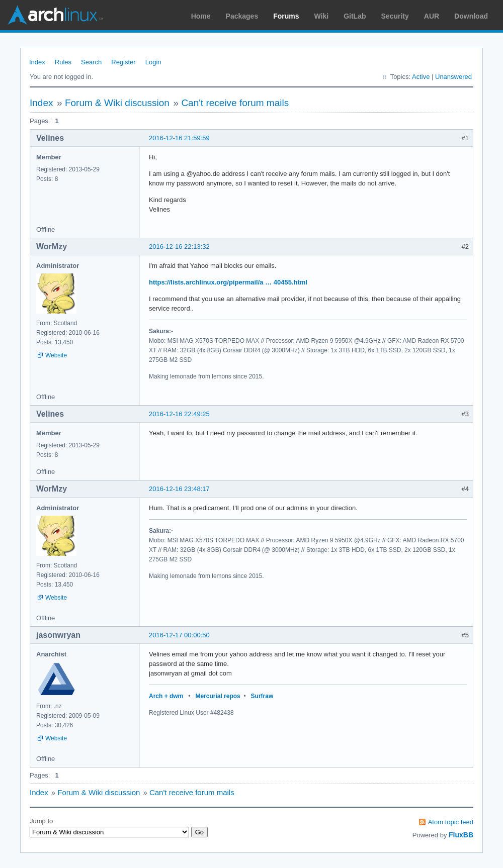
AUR (432, 16)
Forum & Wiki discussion (117, 103)
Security (395, 16)
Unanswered (453, 77)
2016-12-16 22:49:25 (179, 414)
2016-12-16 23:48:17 (179, 489)
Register (123, 62)
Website (56, 355)
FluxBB (461, 835)
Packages (242, 16)
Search (91, 62)
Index (37, 62)
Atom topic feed (451, 822)
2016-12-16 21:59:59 (179, 138)
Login (153, 62)
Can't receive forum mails (235, 103)
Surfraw (262, 696)
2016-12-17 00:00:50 (179, 635)
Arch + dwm (166, 696)
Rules (63, 62)
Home (201, 16)
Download (471, 16)
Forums (286, 16)
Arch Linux (55, 15)
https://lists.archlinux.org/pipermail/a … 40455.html (228, 282)
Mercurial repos (218, 696)
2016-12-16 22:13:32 (179, 247)
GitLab (355, 16)
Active (421, 77)
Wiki (322, 16)
